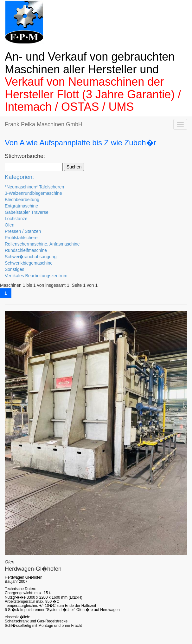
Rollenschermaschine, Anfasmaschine (42, 244)
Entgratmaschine (21, 206)
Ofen (10, 225)
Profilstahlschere (21, 238)
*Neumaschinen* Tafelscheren (34, 187)
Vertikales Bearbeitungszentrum (36, 276)
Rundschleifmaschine (26, 250)
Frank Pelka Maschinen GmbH (44, 124)
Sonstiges (14, 269)
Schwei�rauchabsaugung (31, 257)
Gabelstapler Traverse (27, 212)
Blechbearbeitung (22, 200)
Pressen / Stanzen (23, 231)
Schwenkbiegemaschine (29, 263)
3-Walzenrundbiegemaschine (33, 193)
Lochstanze (16, 219)
